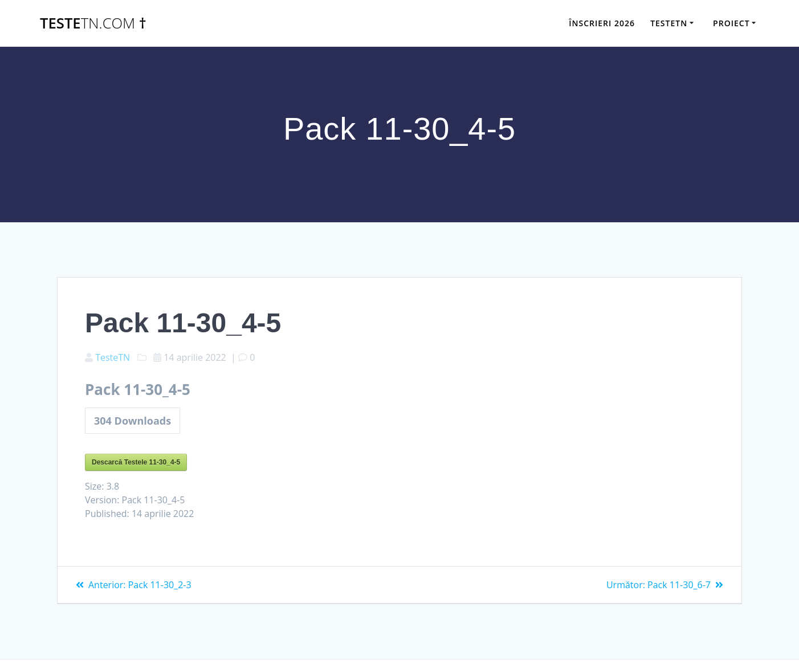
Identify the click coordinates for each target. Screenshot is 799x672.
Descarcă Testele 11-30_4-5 (136, 462)
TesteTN (113, 357)
